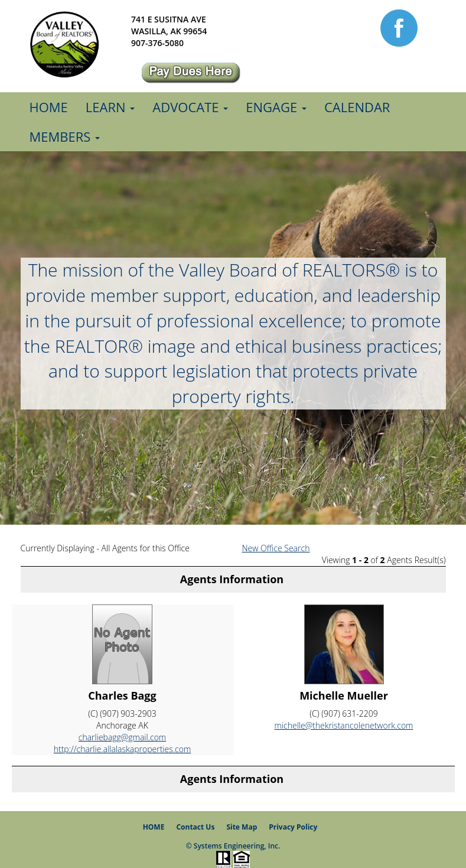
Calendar (357, 107)
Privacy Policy (293, 827)
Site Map (242, 827)
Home (49, 107)
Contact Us (195, 827)
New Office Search (276, 548)
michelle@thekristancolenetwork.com (344, 725)
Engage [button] (276, 107)
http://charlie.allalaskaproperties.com (123, 749)
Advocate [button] (190, 107)
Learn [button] (110, 107)
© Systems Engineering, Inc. (233, 846)
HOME (154, 827)
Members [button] (65, 136)
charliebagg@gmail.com (122, 737)
